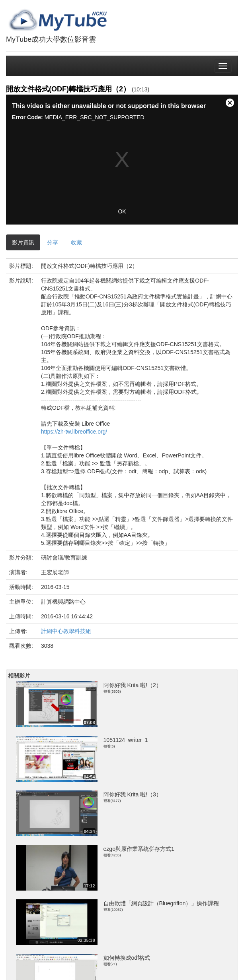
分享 (53, 242)
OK (122, 211)
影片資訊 (23, 242)
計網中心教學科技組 (66, 631)
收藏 (76, 242)
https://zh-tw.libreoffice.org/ (74, 432)
